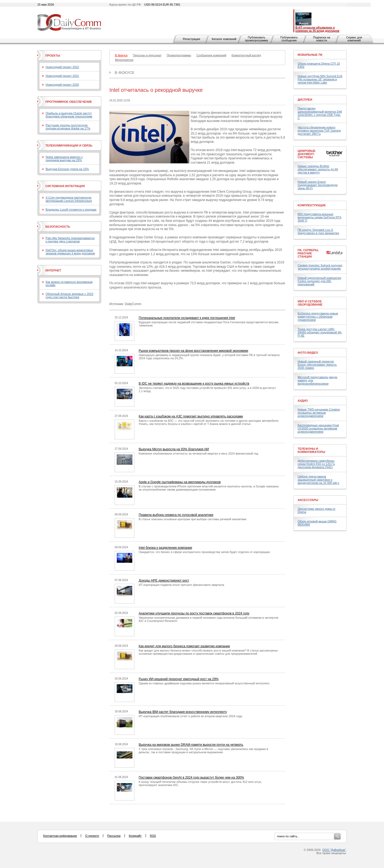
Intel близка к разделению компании (165, 548)
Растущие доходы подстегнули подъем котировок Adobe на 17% (68, 127)
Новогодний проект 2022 (62, 67)
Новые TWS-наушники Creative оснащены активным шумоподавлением (319, 413)
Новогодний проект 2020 (62, 85)
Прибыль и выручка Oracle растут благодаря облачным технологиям (69, 115)
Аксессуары (308, 500)
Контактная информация (60, 836)
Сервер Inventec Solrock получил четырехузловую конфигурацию (320, 267)
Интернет (53, 270)
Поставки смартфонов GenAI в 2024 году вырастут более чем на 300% (191, 778)
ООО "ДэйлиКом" (334, 850)
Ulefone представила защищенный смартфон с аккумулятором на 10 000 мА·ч (318, 480)
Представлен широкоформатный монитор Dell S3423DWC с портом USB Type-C (320, 113)
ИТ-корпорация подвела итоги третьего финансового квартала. (182, 585)
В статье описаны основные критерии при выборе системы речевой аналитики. (193, 519)
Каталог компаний (224, 39)
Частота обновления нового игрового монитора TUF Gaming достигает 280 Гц (319, 131)
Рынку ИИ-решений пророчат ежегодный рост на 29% (179, 679)
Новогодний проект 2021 (62, 76)
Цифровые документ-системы (307, 154)
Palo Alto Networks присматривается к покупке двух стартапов (70, 240)
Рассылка (114, 836)
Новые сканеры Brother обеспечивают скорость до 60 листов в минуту (318, 169)
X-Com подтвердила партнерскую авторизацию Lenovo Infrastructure (69, 199)
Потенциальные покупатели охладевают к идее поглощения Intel (187, 318)
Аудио (303, 401)
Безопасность (58, 227)
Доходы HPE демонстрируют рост (164, 581)
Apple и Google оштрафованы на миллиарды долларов (180, 482)
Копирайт (135, 836)
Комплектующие (312, 205)
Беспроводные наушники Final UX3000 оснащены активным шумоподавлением (318, 428)
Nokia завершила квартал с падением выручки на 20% (64, 159)
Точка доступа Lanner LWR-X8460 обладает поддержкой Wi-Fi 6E (320, 332)
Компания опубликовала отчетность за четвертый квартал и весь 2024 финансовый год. (199, 453)
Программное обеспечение (69, 102)
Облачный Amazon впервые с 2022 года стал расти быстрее (69, 295)
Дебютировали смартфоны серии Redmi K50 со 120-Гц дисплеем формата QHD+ (316, 464)
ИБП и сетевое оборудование (310, 303)
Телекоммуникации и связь (69, 145)
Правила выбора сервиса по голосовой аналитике (176, 515)
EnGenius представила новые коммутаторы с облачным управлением (318, 317)
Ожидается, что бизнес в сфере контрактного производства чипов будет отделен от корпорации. (205, 552)
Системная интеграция (65, 186)
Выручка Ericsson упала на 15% (67, 169)
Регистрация (191, 39)
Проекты (53, 56)
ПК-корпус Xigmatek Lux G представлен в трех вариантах (318, 231)
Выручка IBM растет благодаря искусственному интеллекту (183, 712)
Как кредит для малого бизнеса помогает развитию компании (184, 646)
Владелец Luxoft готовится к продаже (71, 210)
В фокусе (125, 73)
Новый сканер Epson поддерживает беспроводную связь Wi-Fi (318, 185)
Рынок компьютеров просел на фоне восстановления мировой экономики (193, 351)
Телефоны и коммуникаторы (311, 450)
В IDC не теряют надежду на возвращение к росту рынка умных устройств (194, 384)
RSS (153, 836)
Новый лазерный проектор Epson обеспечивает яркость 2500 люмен (317, 365)
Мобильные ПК (310, 55)
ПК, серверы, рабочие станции (308, 253)
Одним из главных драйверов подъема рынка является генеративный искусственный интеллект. (204, 683)
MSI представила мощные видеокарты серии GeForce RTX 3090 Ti (319, 217)
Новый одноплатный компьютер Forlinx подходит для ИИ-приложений (319, 281)
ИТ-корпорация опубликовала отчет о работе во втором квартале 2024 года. (191, 716)
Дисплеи (305, 100)
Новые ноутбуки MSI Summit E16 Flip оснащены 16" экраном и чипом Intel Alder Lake (320, 79)
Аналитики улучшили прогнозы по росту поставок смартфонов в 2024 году (194, 613)
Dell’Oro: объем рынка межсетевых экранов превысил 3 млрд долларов (70, 252)
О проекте (92, 836)
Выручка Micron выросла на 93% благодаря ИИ (174, 449)
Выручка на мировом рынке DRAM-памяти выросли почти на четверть (191, 745)
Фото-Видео (308, 353)
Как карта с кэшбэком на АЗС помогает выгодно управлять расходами (191, 416)
